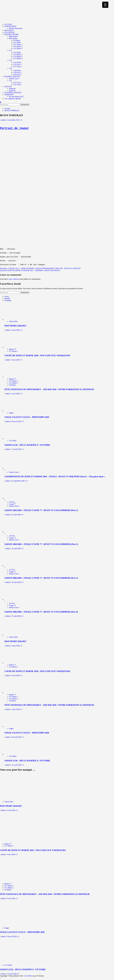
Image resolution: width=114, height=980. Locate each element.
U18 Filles (17, 70)
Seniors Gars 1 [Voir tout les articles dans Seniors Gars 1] (14, 472)
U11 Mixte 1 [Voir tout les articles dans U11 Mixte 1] (13, 351)
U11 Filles (17, 42)
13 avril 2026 (17, 449)
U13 (10, 50)
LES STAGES (10, 32)
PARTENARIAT (10, 26)
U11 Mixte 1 (18, 44)
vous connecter (14, 279)
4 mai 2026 (16, 330)
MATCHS (8, 87)
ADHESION (9, 95)
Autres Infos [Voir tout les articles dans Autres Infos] (13, 321)
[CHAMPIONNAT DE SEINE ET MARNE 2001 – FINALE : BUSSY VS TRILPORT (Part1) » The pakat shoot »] (13, 468)
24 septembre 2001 (19, 481)
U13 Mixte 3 (18, 58)
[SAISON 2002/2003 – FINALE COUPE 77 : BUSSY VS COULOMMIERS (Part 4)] (13, 599)
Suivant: (30, 270)
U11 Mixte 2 (18, 46)
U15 (10, 60)
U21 (10, 81)
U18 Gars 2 (17, 75)
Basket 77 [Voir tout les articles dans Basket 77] (12, 349)
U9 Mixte (17, 40)
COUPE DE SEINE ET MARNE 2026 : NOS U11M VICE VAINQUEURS (37, 355)
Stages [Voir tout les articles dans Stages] (11, 413)
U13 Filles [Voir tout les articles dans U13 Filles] (13, 441)
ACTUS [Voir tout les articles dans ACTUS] (12, 502)
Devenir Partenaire (16, 28)
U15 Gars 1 (17, 64)
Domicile (12, 89)
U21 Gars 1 (17, 83)
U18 (10, 68)
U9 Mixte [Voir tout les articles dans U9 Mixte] (12, 385)
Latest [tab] (7, 296)
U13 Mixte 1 (18, 54)
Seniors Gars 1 (14, 79)
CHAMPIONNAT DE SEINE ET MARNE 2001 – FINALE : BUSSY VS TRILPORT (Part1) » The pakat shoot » (55, 477)
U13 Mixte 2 (18, 56)
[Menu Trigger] (105, 5)
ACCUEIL (8, 24)
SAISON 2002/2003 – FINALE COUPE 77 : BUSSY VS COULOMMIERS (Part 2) (41, 544)
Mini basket (13, 38)
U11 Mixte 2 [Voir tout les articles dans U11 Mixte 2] (13, 383)
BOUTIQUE (9, 30)
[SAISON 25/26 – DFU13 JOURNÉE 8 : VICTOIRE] (14, 439)
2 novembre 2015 (14, 120)
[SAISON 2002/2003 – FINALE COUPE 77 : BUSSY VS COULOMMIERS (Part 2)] (13, 532)
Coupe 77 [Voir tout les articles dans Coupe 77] (12, 504)
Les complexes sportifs (13, 99)
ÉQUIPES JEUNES (12, 34)
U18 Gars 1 (17, 72)
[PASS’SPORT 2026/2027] (14, 319)
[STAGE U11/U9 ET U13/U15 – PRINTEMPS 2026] (14, 411)
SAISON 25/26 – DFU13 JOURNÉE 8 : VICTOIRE (27, 445)
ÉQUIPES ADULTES (12, 77)
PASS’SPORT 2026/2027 (15, 326)
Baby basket (13, 36)
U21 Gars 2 (17, 85)
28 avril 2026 (17, 421)
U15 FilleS (17, 62)
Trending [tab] (8, 300)
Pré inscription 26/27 (16, 97)
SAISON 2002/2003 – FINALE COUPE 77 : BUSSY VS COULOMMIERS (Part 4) (41, 612)
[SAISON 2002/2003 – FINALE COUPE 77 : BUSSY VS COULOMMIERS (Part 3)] (13, 566)
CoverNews (29, 976)
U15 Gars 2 (17, 66)
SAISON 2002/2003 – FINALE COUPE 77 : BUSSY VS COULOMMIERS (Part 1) (41, 510)
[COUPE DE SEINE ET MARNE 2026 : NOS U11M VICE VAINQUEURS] (14, 347)
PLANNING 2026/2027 (13, 93)
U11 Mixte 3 (18, 48)
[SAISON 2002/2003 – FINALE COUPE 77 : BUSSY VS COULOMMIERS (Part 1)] (13, 498)
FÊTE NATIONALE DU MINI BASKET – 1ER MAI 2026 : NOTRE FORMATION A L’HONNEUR (49, 389)
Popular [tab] (7, 298)
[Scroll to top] (0, 978)
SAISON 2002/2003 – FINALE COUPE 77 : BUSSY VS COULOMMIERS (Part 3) (41, 578)
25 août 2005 (16, 515)
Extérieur (12, 91)
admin (4, 120)
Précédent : (41, 268)
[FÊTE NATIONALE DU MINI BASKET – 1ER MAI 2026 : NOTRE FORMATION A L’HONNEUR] (14, 377)
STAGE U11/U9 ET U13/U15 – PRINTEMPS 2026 (27, 417)
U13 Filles (17, 52)
